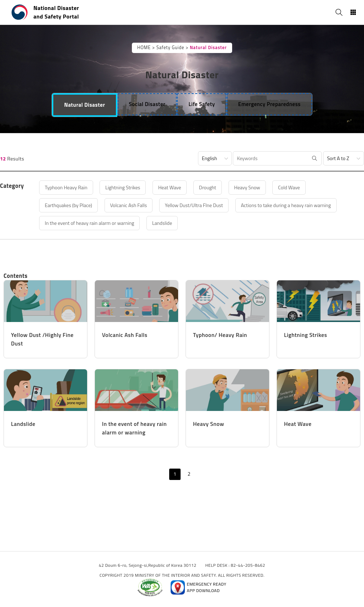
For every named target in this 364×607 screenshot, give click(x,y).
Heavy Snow (247, 187)
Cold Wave (289, 187)
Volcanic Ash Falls (129, 205)
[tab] (84, 105)
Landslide (162, 223)
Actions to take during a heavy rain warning (286, 205)
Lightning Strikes (123, 187)
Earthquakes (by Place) (68, 205)
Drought (208, 187)
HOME (144, 47)
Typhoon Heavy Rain (66, 187)
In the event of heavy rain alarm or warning (89, 223)
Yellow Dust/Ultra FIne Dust (194, 205)
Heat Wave (170, 187)
